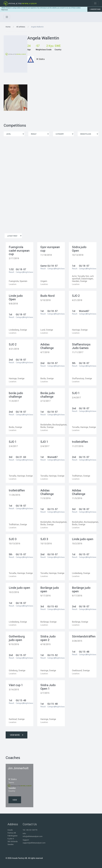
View (15, 800)
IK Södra (41, 59)
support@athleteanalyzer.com (34, 843)
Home (8, 27)
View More (17, 735)
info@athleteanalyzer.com (33, 836)
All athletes (21, 27)
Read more (5, 10)
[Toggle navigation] (95, 3)
